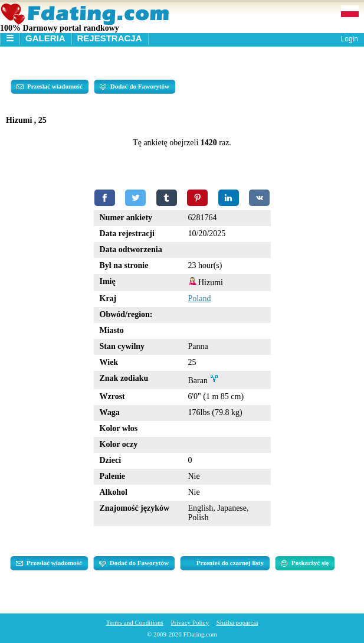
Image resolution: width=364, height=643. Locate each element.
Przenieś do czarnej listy (230, 563)
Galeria (45, 38)
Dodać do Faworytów (135, 87)
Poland (200, 298)
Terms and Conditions (135, 622)
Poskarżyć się (305, 563)
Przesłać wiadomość (50, 87)
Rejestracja (110, 38)
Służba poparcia (237, 622)
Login (350, 39)
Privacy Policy (189, 622)
